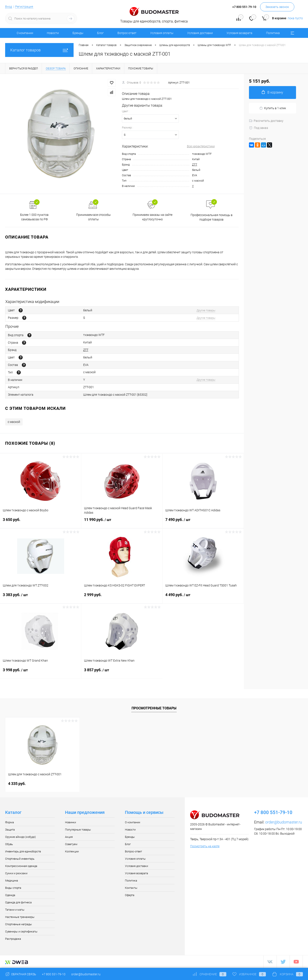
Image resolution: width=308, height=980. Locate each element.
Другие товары (206, 310)
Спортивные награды (19, 924)
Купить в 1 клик (273, 108)
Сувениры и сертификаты (21, 932)
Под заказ (258, 128)
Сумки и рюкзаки (16, 873)
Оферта (130, 895)
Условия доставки (200, 33)
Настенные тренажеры (20, 917)
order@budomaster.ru (284, 822)
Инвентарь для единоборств (23, 851)
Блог (100, 33)
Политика (273, 33)
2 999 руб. (122, 597)
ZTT (195, 165)
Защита (10, 830)
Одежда (10, 895)
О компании (25, 33)
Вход (9, 7)
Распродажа (13, 939)
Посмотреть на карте (205, 846)
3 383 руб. (41, 597)
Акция (69, 837)
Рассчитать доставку (266, 121)
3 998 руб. (41, 673)
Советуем (71, 844)
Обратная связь (21, 974)
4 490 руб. (203, 597)
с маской (14, 422)
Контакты (131, 888)
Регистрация (24, 7)
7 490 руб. (203, 522)
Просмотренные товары (154, 708)
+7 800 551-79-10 (54, 974)
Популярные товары (78, 830)
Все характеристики (201, 146)
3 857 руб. (122, 673)
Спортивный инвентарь (20, 859)
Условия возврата (239, 33)
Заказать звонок (277, 7)
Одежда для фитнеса (18, 902)
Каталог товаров (39, 50)
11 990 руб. (122, 522)
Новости (53, 33)
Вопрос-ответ (127, 33)
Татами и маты (15, 910)
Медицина (12, 881)
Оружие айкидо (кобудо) (20, 837)
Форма (10, 822)
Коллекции (72, 851)
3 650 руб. (41, 522)
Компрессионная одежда (21, 866)
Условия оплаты (162, 33)
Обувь (9, 844)
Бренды (78, 33)
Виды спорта (13, 888)
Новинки (70, 822)
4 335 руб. (17, 784)
